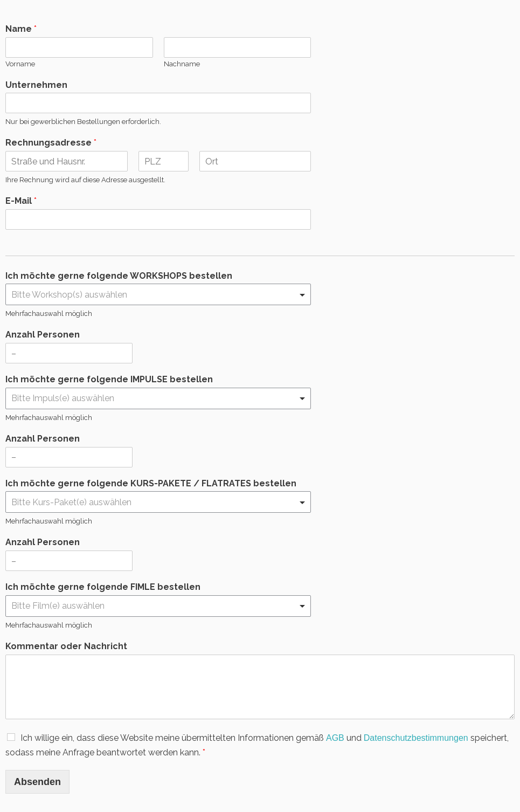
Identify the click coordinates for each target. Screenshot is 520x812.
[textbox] (153, 295)
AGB (335, 738)
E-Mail (21, 201)
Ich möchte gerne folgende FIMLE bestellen (103, 587)
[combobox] (158, 294)
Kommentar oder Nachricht (66, 646)
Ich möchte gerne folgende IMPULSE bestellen (109, 379)
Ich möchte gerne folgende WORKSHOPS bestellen (119, 276)
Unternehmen (36, 85)
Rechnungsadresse (51, 143)
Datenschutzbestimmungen (416, 738)
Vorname (20, 64)
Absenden (37, 782)
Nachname (182, 64)
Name (21, 29)
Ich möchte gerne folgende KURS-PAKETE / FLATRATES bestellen (151, 483)
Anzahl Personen (43, 335)
